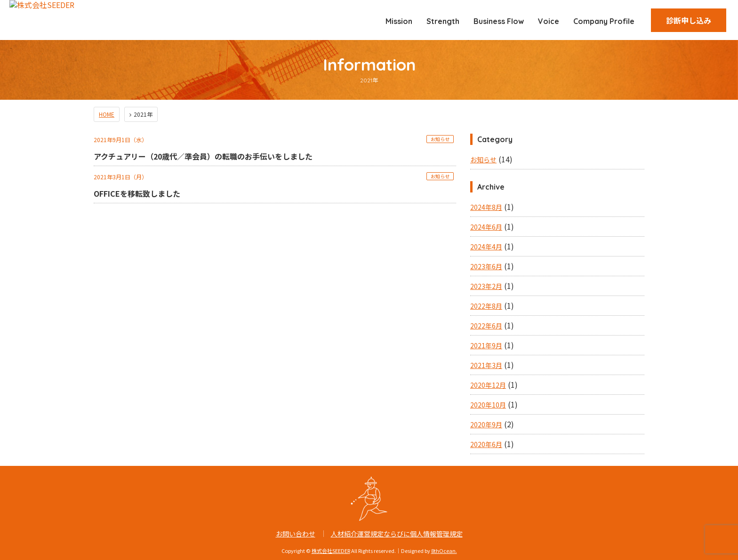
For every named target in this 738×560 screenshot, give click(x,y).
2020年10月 (488, 405)
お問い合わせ (296, 534)
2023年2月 (486, 286)
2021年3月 (486, 365)
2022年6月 (486, 326)
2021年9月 (486, 345)
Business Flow (499, 21)
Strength (443, 21)
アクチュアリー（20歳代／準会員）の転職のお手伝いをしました (203, 156)
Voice (549, 21)
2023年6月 (486, 266)
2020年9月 (486, 424)
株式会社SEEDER (331, 551)
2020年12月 (488, 385)
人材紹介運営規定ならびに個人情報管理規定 (397, 534)
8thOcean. (444, 551)
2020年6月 (486, 444)
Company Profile (604, 21)
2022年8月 (486, 306)
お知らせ (440, 139)
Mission (399, 21)
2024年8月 (486, 207)
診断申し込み (689, 20)
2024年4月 (486, 247)
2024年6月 (486, 227)
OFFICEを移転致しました (137, 193)
